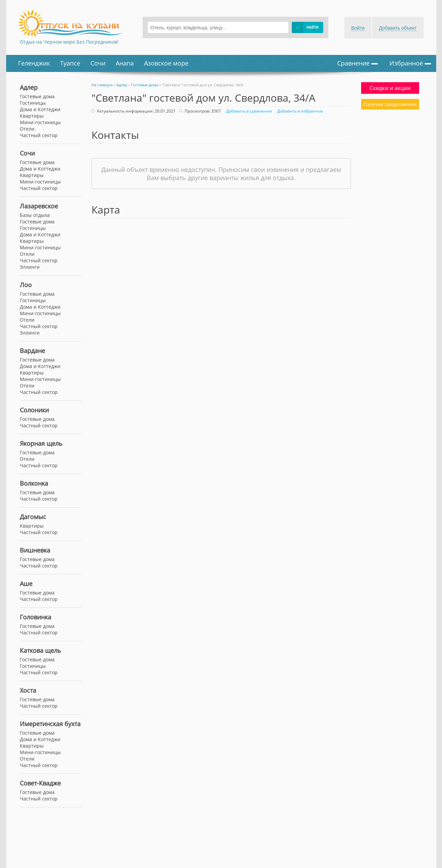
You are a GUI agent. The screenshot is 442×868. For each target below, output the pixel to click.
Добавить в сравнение (248, 111)
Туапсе (70, 63)
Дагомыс (33, 517)
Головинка (35, 617)
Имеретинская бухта (50, 724)
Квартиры (32, 175)
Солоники (34, 410)
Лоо (26, 285)
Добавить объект (398, 28)
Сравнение (358, 63)
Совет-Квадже (40, 783)
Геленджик (34, 63)
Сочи (98, 63)
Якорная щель (41, 443)
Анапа (125, 63)
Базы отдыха (35, 215)
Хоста (28, 690)
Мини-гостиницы (40, 182)
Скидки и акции (390, 88)
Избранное (410, 63)
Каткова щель (40, 650)
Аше (26, 584)
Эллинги (30, 267)
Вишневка (35, 550)
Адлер (29, 87)
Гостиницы (33, 103)
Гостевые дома (37, 162)
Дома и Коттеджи (40, 169)
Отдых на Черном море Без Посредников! (69, 42)
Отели (27, 129)
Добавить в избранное (299, 111)
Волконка (34, 483)
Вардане (32, 351)
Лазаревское (39, 206)
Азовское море (166, 63)
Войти (358, 28)
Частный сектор (39, 188)
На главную (102, 85)
